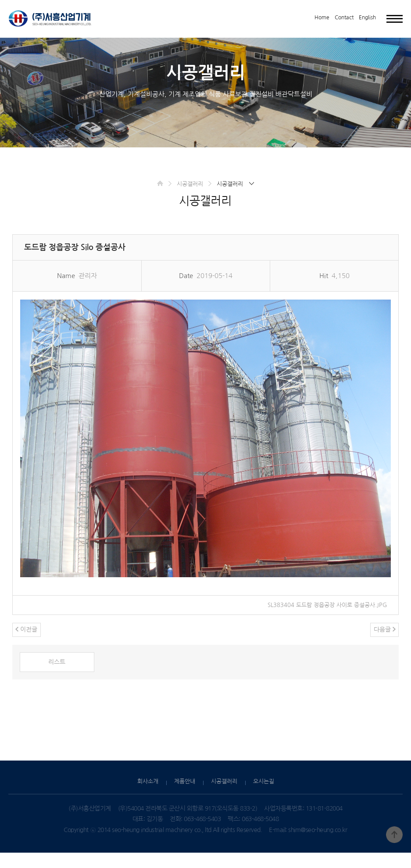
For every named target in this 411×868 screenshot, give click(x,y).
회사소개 (148, 797)
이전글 (27, 644)
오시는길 (264, 797)
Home (322, 18)
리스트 (57, 677)
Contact (344, 18)
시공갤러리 (189, 197)
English (367, 18)
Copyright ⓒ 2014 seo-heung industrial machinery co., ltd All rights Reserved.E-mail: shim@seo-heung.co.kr (205, 845)
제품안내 (185, 797)
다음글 (384, 644)
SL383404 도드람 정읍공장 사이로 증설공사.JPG (323, 618)
